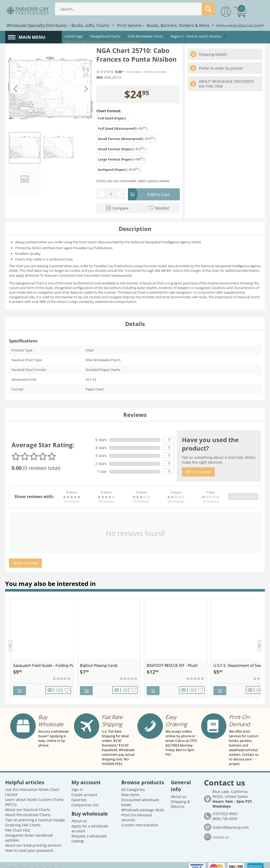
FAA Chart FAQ (18, 823)
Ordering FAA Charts (23, 818)
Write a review (155, 72)
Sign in (77, 783)
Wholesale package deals (143, 803)
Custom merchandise (140, 818)
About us (79, 814)
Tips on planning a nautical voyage (35, 813)
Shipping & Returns (180, 797)
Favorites (79, 793)
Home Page (74, 36)
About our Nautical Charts (28, 803)
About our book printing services (33, 838)
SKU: (100, 77)
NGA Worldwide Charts (145, 36)
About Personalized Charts (28, 808)
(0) (134, 72)
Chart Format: (109, 111)
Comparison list (85, 798)
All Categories (133, 783)
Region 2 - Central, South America (196, 36)
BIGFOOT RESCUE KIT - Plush (172, 664)
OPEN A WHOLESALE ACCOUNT (240, 26)
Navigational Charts (105, 36)
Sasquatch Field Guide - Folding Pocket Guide (43, 664)
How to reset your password (29, 843)
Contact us (221, 830)
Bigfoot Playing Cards (99, 664)
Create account (84, 788)
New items (130, 788)
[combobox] (135, 9)
